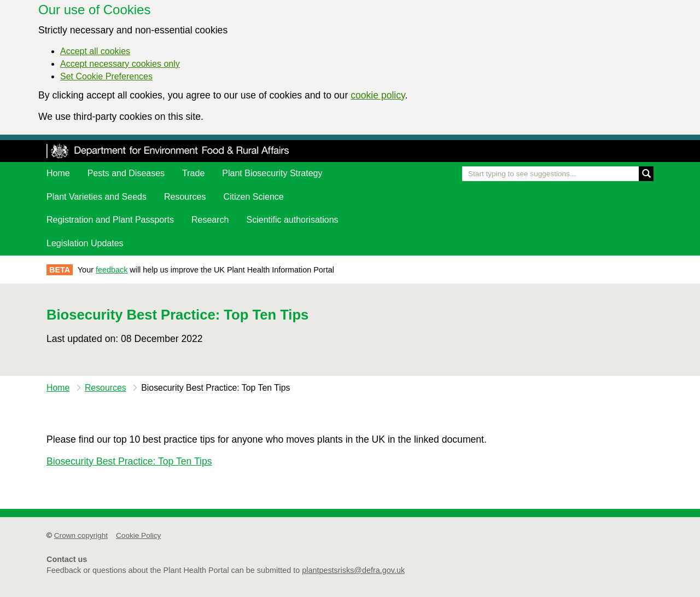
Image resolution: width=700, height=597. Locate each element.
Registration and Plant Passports (110, 220)
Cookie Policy (138, 535)
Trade (193, 173)
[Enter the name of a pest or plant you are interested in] (558, 174)
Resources (185, 197)
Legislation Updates (85, 243)
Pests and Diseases (126, 173)
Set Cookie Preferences (106, 76)
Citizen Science (253, 197)
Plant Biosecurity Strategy (272, 173)
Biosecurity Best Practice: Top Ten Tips (129, 461)
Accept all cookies (95, 51)
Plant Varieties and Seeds (97, 197)
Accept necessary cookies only (120, 64)
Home (58, 173)
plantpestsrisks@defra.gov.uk (353, 570)
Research (210, 220)
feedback (112, 270)
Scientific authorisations (293, 220)
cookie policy (378, 95)
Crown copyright (81, 535)
